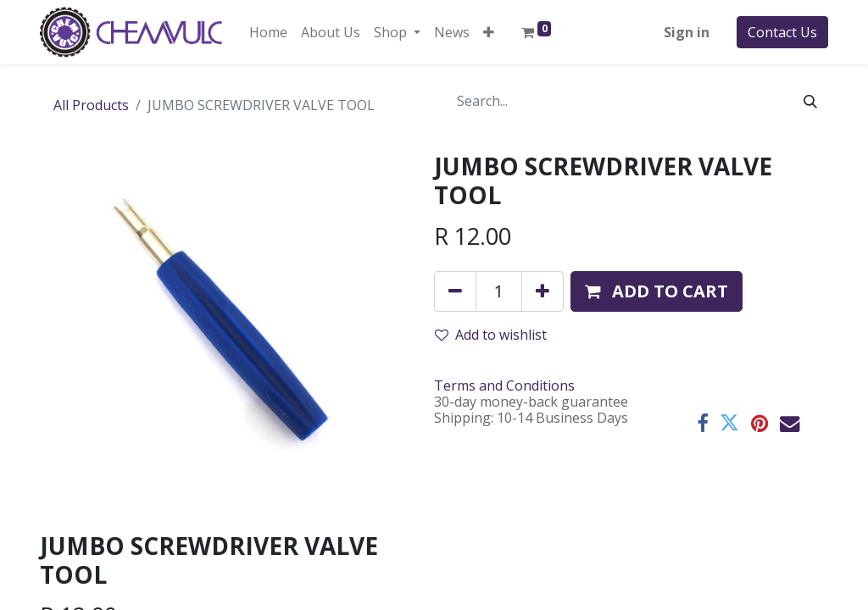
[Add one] (542, 291)
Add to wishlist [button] (491, 335)
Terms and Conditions (504, 385)
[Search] (810, 101)
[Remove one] (455, 291)
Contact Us (782, 32)
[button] (489, 32)
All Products (91, 105)
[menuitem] (268, 32)
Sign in (687, 32)
